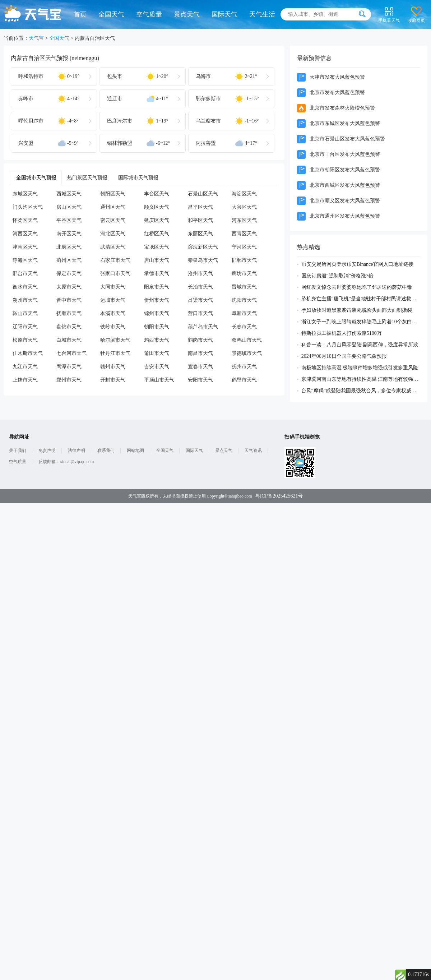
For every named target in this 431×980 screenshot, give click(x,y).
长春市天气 (244, 327)
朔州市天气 (25, 300)
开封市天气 (113, 380)
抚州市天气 (244, 367)
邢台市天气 (25, 274)
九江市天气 (25, 367)
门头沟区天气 (28, 207)
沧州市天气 (200, 274)
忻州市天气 (157, 300)
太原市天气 (69, 287)
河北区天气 (113, 234)
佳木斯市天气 (28, 353)
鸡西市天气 (157, 340)
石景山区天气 (203, 194)
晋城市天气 (244, 287)
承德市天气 (157, 274)
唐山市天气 (157, 260)
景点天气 (187, 14)
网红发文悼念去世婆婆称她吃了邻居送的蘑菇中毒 (357, 287)
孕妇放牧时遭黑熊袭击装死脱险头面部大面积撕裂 (357, 310)
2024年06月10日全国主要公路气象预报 (344, 356)
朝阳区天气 (113, 194)
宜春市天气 (200, 367)
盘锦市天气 (69, 327)
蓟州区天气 (69, 260)
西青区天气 (244, 234)
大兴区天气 (244, 207)
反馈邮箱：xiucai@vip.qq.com (66, 462)
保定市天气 (69, 274)
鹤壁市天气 (244, 380)
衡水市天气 (25, 287)
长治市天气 (200, 287)
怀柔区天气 (25, 220)
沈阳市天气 (244, 300)
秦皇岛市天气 (203, 260)
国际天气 (224, 14)
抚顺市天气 (69, 313)
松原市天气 (25, 340)
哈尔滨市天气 (115, 340)
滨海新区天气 (203, 247)
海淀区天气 (244, 194)
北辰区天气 (69, 247)
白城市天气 (69, 340)
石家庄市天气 (115, 260)
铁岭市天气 (113, 327)
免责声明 (47, 451)
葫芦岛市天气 (203, 327)
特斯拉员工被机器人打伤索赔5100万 (342, 333)
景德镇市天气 (247, 353)
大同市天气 (113, 287)
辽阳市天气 (25, 327)
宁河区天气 (244, 247)
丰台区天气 (157, 194)
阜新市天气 (244, 313)
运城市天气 (113, 300)
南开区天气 (69, 234)
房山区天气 (69, 207)
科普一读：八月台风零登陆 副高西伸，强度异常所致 (360, 345)
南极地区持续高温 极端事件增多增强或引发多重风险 (360, 368)
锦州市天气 (157, 313)
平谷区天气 (69, 220)
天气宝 (36, 38)
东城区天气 (25, 194)
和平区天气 (200, 220)
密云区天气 (113, 220)
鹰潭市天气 (69, 367)
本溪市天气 (113, 313)
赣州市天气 (113, 367)
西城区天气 (69, 194)
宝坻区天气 (157, 247)
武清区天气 (113, 247)
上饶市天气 (25, 380)
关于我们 (18, 451)
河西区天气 (25, 234)
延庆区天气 (157, 220)
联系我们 (106, 451)
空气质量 (149, 14)
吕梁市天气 (200, 300)
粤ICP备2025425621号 (279, 496)
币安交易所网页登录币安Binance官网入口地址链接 (357, 264)
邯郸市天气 (244, 260)
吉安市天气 (157, 367)
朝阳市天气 (157, 327)
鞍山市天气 (25, 313)
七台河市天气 (71, 353)
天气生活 (262, 14)
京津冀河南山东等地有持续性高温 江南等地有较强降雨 (361, 379)
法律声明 (77, 451)
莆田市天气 (157, 353)
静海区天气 (25, 260)
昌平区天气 (200, 207)
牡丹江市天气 (115, 353)
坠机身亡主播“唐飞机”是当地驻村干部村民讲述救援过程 (361, 299)
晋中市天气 (69, 300)
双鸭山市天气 (247, 340)
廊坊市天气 (244, 274)
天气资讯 (253, 451)
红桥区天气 (157, 234)
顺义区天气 (157, 207)
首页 (80, 14)
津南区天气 (25, 247)
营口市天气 (200, 313)
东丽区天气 (200, 234)
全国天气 (111, 14)
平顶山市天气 (159, 380)
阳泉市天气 (157, 287)
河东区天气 (244, 220)
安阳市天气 (200, 380)
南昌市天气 (200, 353)
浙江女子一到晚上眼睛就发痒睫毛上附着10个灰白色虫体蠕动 (361, 322)
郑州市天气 (69, 380)
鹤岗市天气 (200, 340)
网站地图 (135, 451)
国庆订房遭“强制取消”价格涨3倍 (337, 276)
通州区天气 (113, 207)
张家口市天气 (115, 274)
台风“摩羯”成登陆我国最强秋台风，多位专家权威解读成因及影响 (361, 391)
